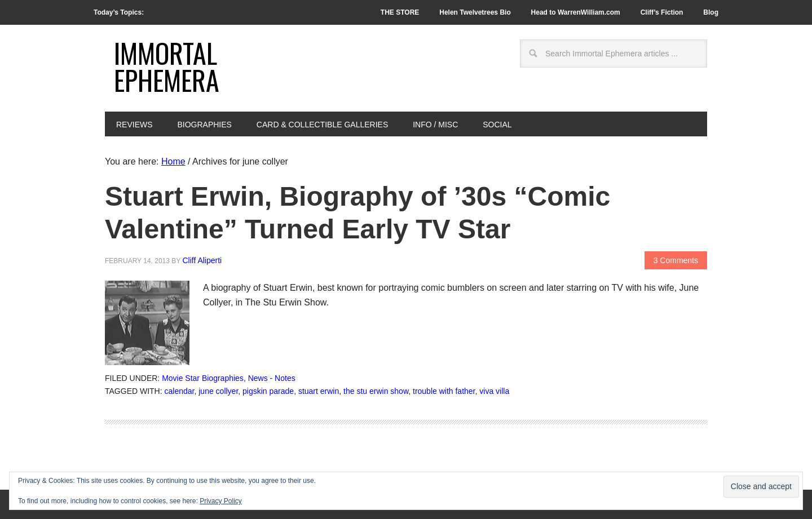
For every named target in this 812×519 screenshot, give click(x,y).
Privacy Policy (221, 501)
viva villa (494, 391)
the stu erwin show (376, 391)
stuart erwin (319, 391)
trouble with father (444, 391)
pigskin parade (268, 391)
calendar (180, 391)
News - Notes (272, 378)
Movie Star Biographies (203, 378)
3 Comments (676, 260)
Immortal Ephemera (167, 66)
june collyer (218, 391)
